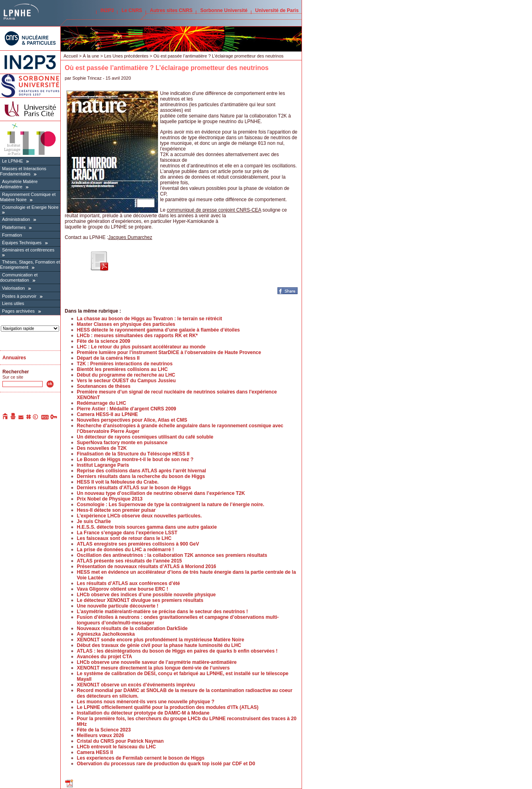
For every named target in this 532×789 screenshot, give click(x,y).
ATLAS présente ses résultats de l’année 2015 (129, 561)
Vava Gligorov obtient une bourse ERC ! (122, 589)
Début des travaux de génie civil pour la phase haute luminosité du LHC (159, 645)
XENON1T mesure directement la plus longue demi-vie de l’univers (153, 668)
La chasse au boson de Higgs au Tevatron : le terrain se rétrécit (149, 319)
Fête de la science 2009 (104, 341)
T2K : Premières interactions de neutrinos (125, 364)
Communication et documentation (19, 277)
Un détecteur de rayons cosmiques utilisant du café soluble (145, 437)
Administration (16, 219)
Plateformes (14, 227)
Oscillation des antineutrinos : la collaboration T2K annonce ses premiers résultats (172, 555)
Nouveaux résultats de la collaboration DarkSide (132, 628)
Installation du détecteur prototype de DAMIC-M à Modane (143, 713)
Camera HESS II (95, 752)
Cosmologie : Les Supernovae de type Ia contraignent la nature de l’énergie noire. (170, 505)
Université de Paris (277, 10)
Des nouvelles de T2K (102, 448)
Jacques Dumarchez (130, 237)
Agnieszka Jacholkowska (106, 634)
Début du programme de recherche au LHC (126, 375)
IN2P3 (107, 10)
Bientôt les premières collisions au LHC (122, 369)
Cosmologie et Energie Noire (30, 207)
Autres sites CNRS (171, 10)
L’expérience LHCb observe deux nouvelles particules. (139, 516)
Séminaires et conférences (28, 250)
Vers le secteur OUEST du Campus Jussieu (126, 381)
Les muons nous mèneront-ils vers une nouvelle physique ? (146, 702)
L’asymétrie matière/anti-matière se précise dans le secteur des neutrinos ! (162, 612)
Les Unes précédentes (126, 56)
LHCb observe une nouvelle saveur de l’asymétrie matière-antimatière (157, 662)
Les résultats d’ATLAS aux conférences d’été (128, 583)
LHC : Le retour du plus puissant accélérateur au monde (141, 347)
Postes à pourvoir (19, 296)
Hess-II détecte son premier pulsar (116, 510)
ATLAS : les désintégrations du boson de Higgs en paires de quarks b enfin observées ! (177, 651)
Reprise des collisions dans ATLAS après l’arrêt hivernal (141, 471)
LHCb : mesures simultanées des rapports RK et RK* (137, 336)
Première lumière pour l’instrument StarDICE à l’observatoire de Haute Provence (169, 352)
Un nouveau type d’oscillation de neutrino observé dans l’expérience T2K (161, 493)
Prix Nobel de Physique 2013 (110, 499)
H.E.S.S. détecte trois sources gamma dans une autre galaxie (147, 527)
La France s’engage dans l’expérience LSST (127, 533)
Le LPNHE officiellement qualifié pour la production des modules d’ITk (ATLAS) (168, 707)
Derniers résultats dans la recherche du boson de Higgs (141, 476)
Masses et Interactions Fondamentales (23, 171)
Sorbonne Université (224, 10)
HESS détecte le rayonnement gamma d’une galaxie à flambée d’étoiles (158, 330)
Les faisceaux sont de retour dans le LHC (124, 538)
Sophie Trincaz (87, 78)
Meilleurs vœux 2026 (100, 735)
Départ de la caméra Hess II (108, 358)
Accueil (71, 56)
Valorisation (13, 288)
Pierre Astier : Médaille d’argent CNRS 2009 (126, 409)
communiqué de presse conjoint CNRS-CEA (214, 210)
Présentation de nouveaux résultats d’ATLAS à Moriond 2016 (147, 567)
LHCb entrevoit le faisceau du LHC (116, 747)
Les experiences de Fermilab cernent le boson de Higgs (141, 758)
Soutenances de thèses (104, 386)
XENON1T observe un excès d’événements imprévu (136, 685)
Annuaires (14, 358)
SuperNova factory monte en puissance (122, 443)
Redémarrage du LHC (102, 403)
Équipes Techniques (22, 243)
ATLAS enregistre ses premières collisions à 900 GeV (138, 544)
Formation (12, 235)
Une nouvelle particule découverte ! (118, 606)
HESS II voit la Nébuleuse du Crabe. (118, 482)
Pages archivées (18, 311)
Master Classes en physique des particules (126, 324)
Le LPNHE (12, 161)
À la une (91, 56)
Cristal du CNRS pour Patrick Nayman (120, 741)
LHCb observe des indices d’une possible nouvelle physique (146, 595)
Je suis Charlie (94, 521)
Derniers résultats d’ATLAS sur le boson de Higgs (134, 488)
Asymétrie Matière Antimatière (19, 184)
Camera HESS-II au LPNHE (107, 414)
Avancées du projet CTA (104, 657)
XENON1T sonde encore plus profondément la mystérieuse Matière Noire (160, 640)
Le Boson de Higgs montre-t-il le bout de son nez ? (135, 459)
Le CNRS (132, 10)
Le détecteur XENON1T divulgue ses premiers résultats (140, 600)
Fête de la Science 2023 (104, 730)
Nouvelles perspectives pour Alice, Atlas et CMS (132, 420)
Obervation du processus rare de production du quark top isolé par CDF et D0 (166, 764)
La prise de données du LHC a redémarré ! (125, 550)
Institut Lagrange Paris (103, 465)
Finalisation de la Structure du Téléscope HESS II (133, 454)
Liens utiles (13, 303)
